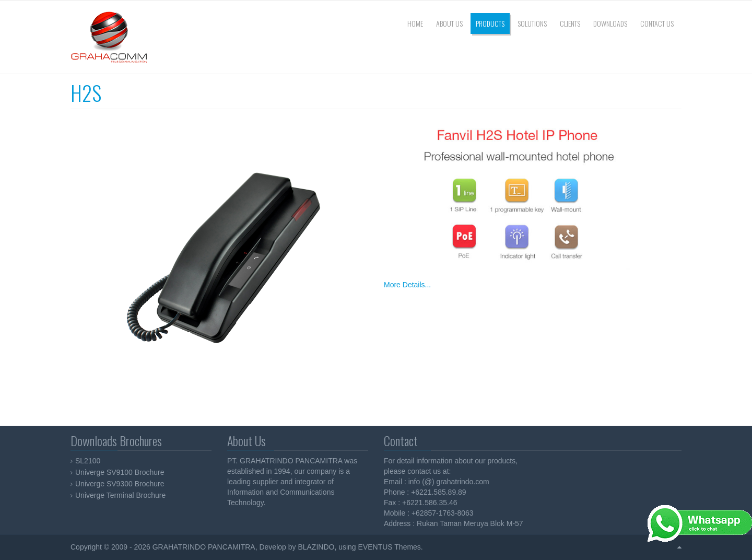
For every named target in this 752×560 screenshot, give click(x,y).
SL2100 (88, 461)
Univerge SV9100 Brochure (120, 472)
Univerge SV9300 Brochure (120, 484)
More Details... (407, 285)
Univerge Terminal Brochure (120, 495)
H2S (86, 93)
